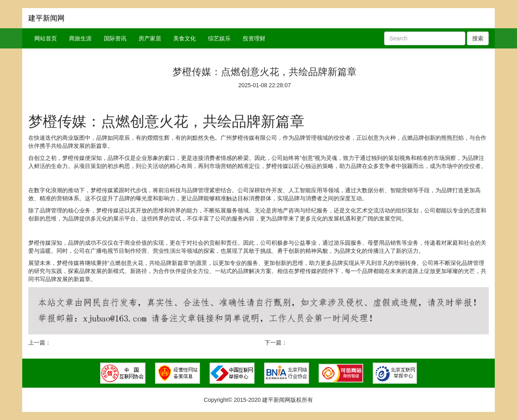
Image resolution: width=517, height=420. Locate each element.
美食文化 (185, 38)
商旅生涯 (80, 38)
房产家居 (150, 38)
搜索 (478, 38)
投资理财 (254, 38)
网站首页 (46, 38)
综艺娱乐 (219, 38)
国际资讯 (115, 38)
